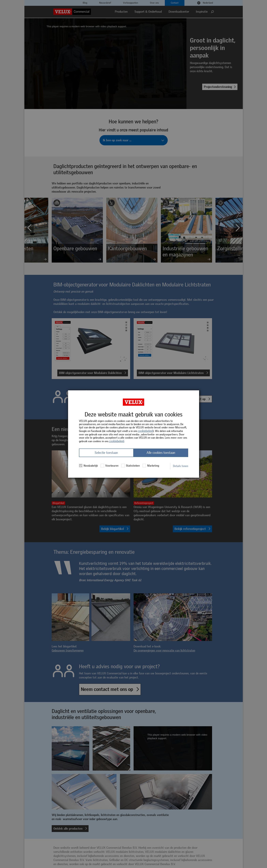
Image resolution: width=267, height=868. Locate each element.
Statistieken (131, 466)
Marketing (151, 466)
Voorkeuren (110, 466)
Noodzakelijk (88, 466)
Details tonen (181, 466)
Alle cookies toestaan (161, 453)
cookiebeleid (145, 431)
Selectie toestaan (106, 453)
